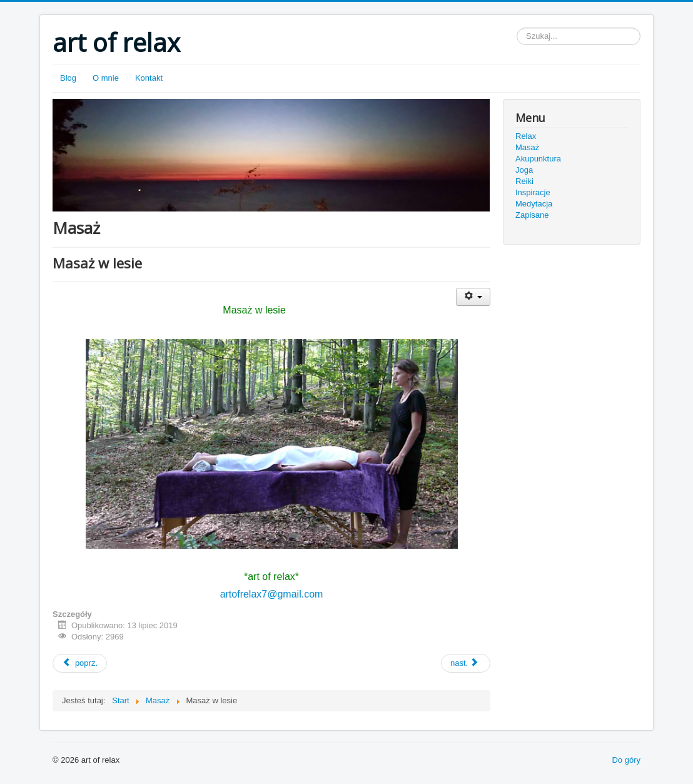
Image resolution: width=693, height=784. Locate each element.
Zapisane (532, 215)
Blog (68, 78)
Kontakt (149, 78)
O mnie (106, 78)
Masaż (527, 147)
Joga (524, 170)
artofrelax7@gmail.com (272, 594)
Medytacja (534, 204)
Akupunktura (538, 159)
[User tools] (473, 297)
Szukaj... (517, 28)
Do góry (626, 760)
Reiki (524, 181)
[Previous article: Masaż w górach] (80, 663)
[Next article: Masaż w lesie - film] (466, 663)
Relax (526, 136)
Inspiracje (533, 192)
